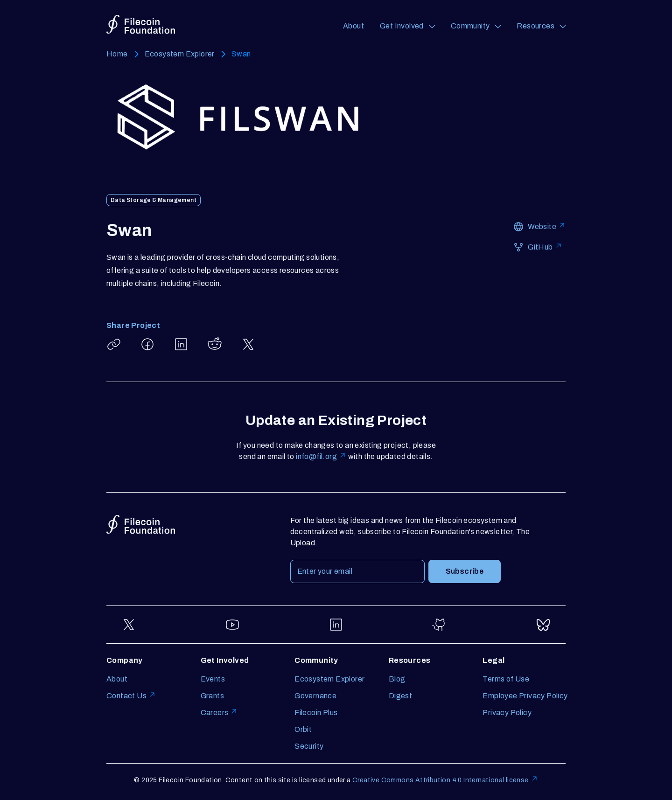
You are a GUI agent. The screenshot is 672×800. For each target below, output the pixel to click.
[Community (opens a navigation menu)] (476, 26)
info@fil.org (321, 456)
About (353, 26)
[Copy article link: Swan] (114, 344)
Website (547, 226)
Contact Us (131, 695)
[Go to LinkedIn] (336, 625)
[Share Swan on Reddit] (215, 344)
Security (309, 746)
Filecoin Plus (316, 713)
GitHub (545, 247)
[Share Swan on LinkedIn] (181, 344)
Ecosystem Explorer (180, 54)
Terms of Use (506, 679)
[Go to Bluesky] (543, 625)
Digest (400, 696)
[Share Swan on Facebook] (147, 344)
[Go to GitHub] (440, 625)
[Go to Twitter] (129, 625)
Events (213, 679)
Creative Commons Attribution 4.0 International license (445, 779)
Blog (397, 679)
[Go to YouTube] (232, 625)
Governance (315, 696)
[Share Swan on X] (248, 344)
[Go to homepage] (141, 26)
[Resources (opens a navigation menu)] (541, 26)
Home (117, 54)
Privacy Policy (507, 713)
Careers (219, 712)
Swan (241, 54)
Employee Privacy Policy (525, 696)
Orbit (303, 729)
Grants (212, 696)
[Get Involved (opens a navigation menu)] (407, 26)
